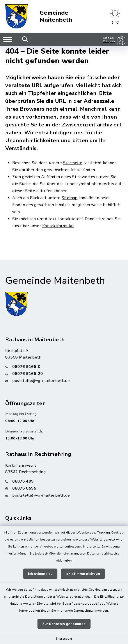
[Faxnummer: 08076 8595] (64, 488)
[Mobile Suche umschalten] (25, 40)
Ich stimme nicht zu (83, 574)
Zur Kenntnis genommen (64, 624)
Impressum (64, 639)
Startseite (73, 163)
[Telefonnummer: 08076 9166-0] (64, 367)
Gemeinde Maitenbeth (56, 16)
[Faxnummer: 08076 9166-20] (64, 374)
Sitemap (70, 198)
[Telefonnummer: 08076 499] (64, 481)
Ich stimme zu (40, 574)
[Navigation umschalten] (8, 40)
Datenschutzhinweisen (104, 554)
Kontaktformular (58, 226)
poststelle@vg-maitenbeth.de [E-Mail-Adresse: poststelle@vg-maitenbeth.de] (41, 381)
